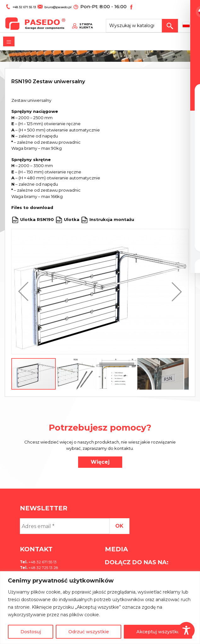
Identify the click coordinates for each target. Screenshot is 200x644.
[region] (100, 608)
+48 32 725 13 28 (43, 568)
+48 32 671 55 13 (22, 6)
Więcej (100, 462)
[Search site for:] (141, 21)
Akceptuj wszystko (158, 632)
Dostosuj (31, 632)
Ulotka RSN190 (37, 219)
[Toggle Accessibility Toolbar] (186, 630)
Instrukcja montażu (112, 219)
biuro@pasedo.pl (52, 6)
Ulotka (72, 219)
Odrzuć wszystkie (89, 632)
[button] (25, 292)
